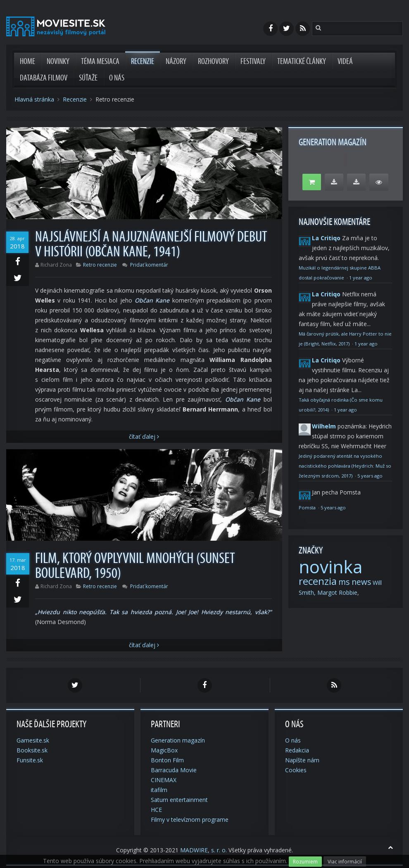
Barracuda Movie (174, 770)
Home (27, 61)
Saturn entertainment (179, 800)
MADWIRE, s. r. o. (203, 850)
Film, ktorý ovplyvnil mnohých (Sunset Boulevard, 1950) (135, 566)
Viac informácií (345, 862)
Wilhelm (324, 426)
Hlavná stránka (34, 99)
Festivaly (253, 61)
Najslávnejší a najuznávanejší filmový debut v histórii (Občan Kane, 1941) (151, 244)
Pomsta (308, 507)
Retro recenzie (100, 265)
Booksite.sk (32, 750)
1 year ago (361, 278)
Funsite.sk (30, 760)
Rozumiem (305, 862)
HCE (156, 810)
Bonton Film (167, 760)
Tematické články (302, 61)
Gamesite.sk (33, 740)
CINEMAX (164, 780)
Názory (176, 61)
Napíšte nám (302, 760)
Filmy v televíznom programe (190, 820)
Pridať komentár (149, 265)
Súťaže (88, 78)
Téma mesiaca (100, 61)
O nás (117, 78)
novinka (331, 566)
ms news (355, 582)
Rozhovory (213, 61)
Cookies (296, 770)
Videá (345, 61)
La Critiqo (326, 238)
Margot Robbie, (338, 592)
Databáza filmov (44, 78)
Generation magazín (178, 740)
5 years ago (370, 476)
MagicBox (164, 750)
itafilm (159, 790)
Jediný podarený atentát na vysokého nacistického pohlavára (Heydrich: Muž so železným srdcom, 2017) (345, 466)
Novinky (58, 61)
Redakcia (297, 750)
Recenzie (143, 61)
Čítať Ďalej (144, 436)
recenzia (318, 581)
